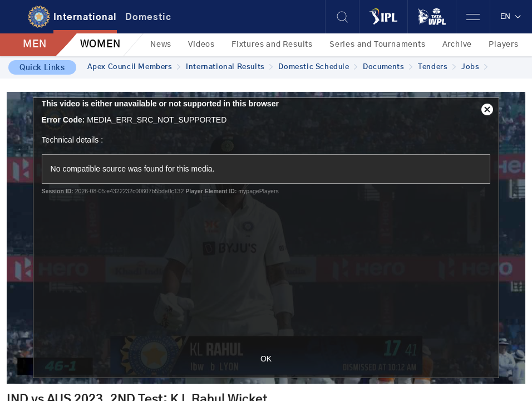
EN (511, 17)
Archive (457, 45)
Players (504, 45)
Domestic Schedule (318, 67)
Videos (201, 45)
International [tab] (85, 17)
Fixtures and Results (272, 45)
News (161, 45)
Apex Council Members (134, 67)
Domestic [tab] (148, 17)
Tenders (437, 67)
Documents (388, 67)
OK (266, 359)
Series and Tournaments (378, 45)
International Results (229, 67)
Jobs (474, 67)
